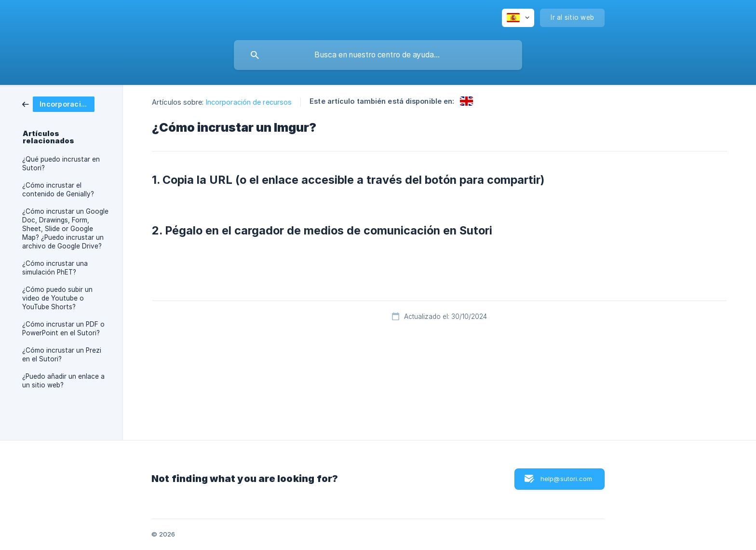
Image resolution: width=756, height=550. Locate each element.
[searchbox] (378, 55)
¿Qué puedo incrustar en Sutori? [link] (61, 164)
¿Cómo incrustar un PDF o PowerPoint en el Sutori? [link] (63, 329)
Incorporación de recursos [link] (249, 102)
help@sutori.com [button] (566, 479)
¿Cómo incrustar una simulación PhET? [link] (55, 268)
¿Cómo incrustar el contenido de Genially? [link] (58, 190)
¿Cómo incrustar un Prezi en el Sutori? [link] (62, 355)
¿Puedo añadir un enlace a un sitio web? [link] (63, 381)
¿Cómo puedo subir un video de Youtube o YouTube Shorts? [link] (57, 298)
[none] (518, 18)
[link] (58, 103)
